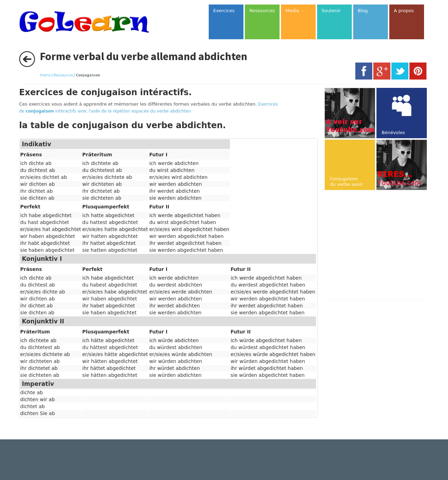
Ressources (63, 75)
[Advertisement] (383, 246)
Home (45, 75)
